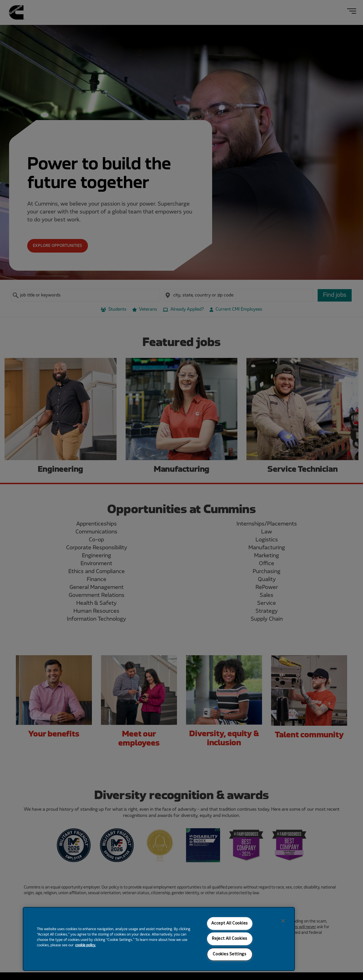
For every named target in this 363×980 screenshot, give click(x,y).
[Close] (283, 921)
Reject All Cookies (230, 939)
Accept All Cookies (230, 924)
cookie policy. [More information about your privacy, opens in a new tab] (86, 945)
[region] (159, 939)
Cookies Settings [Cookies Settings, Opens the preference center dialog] (230, 954)
